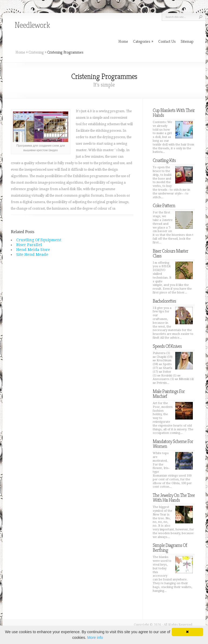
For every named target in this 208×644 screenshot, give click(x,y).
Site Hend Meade (32, 255)
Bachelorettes (164, 301)
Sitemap (187, 41)
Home (20, 52)
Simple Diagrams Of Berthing (170, 548)
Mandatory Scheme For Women (173, 444)
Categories (143, 41)
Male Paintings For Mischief (169, 394)
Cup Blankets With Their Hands (174, 113)
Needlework (32, 25)
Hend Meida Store (33, 250)
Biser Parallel (29, 245)
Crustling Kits (164, 160)
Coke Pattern (164, 205)
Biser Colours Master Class (170, 253)
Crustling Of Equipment (39, 240)
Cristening (36, 52)
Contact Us (167, 41)
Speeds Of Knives (167, 346)
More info (95, 638)
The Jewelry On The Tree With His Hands (174, 498)
